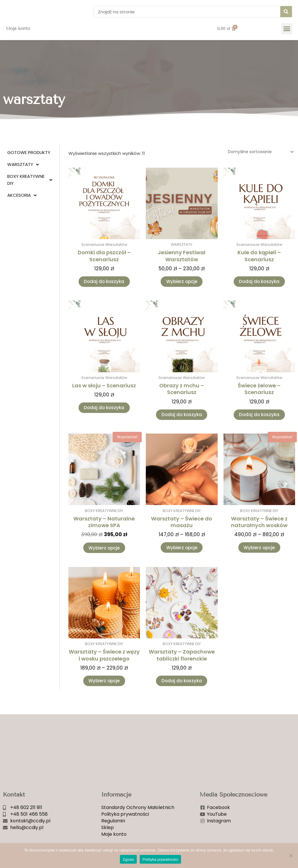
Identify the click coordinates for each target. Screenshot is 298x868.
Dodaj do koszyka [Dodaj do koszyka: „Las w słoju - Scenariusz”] (104, 419)
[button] (287, 37)
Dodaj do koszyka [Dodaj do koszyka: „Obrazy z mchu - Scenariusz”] (182, 426)
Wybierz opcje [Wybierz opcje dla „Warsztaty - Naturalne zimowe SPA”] (104, 561)
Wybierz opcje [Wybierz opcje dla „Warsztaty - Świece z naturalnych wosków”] (259, 560)
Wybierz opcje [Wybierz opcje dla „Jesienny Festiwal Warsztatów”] (182, 292)
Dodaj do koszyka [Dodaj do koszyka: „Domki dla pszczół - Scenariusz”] (104, 292)
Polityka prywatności (160, 859)
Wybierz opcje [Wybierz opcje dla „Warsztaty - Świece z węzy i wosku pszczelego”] (104, 695)
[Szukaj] (286, 16)
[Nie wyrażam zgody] (291, 856)
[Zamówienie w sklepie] (257, 161)
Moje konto (18, 37)
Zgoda (128, 859)
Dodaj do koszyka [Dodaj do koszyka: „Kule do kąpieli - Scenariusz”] (259, 292)
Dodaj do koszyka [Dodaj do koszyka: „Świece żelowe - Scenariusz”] (259, 426)
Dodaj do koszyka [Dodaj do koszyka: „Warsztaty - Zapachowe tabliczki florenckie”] (182, 695)
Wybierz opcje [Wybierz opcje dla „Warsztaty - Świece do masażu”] (182, 560)
